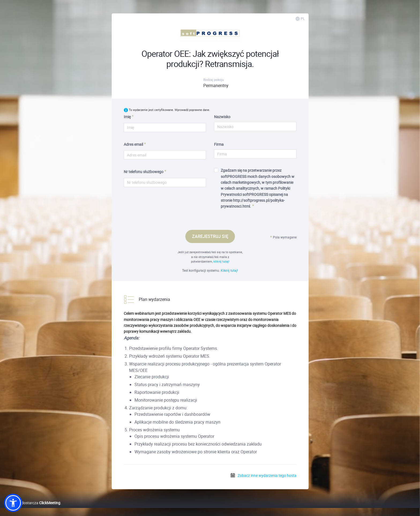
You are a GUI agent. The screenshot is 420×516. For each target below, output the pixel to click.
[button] (13, 503)
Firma (219, 144)
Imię (127, 117)
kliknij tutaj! (221, 261)
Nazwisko (222, 117)
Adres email (133, 144)
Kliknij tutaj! (229, 270)
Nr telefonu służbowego (144, 172)
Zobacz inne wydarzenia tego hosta (263, 475)
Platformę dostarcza (32, 503)
